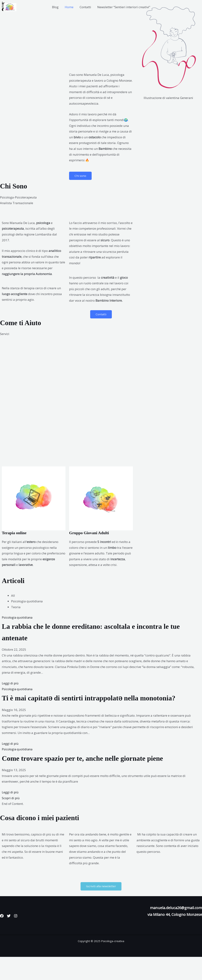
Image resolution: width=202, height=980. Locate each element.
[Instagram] (20, 939)
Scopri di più (11, 821)
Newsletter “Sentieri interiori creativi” (124, 7)
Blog (55, 7)
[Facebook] (2, 939)
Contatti (85, 7)
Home (69, 7)
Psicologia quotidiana (18, 618)
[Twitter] (11, 939)
